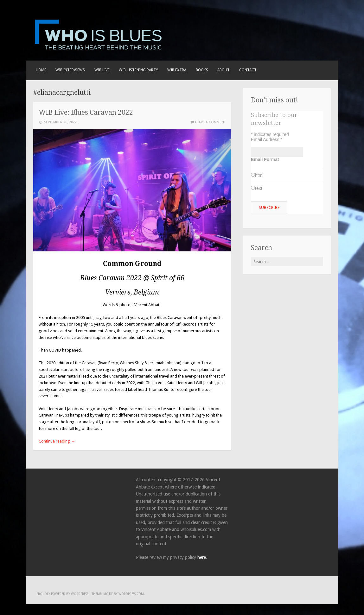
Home (41, 70)
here (202, 557)
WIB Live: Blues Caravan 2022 (86, 112)
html (259, 175)
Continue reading (57, 441)
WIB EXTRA (177, 70)
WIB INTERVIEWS (70, 70)
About (224, 70)
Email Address (267, 139)
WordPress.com (131, 594)
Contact (248, 70)
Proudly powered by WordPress (62, 594)
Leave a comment (210, 122)
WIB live (102, 70)
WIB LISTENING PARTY (138, 70)
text (259, 188)
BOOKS (202, 70)
